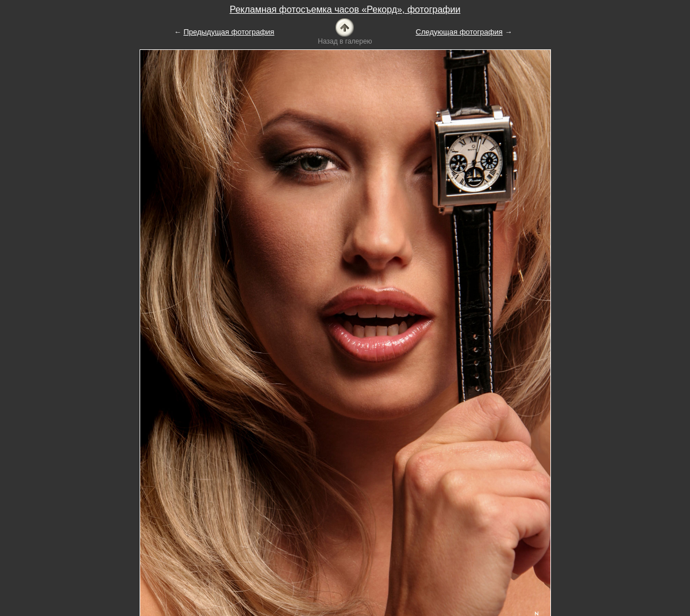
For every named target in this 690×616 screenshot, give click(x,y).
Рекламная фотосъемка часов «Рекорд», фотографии (345, 9)
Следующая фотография (459, 32)
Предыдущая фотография (229, 32)
